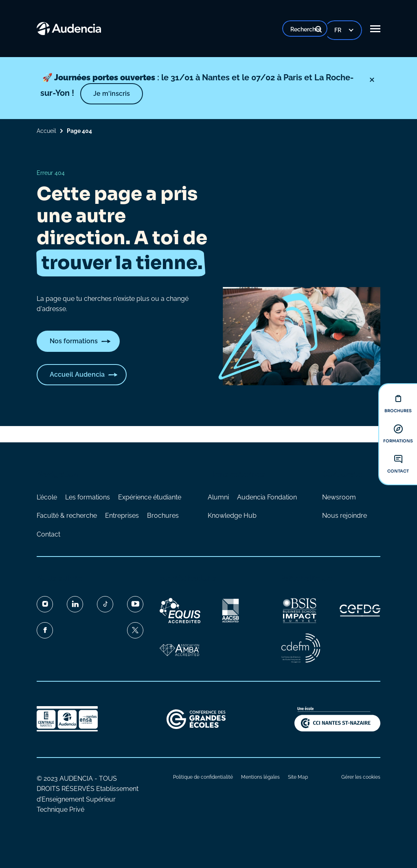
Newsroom (339, 497)
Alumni (218, 497)
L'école (47, 497)
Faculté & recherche (67, 516)
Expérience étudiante (150, 497)
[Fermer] (366, 80)
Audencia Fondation (267, 497)
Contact (48, 534)
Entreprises (122, 516)
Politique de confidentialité (203, 777)
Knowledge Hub (232, 516)
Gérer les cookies (361, 777)
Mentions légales (260, 777)
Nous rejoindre (345, 516)
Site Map (298, 777)
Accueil (46, 131)
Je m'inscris (145, 94)
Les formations (88, 497)
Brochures (163, 516)
